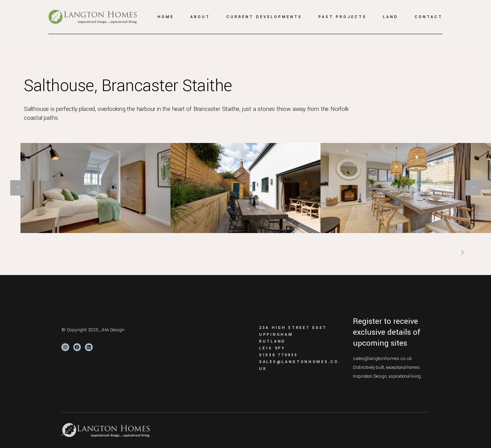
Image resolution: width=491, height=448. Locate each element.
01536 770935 (278, 355)
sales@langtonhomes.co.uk (382, 358)
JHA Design (113, 330)
